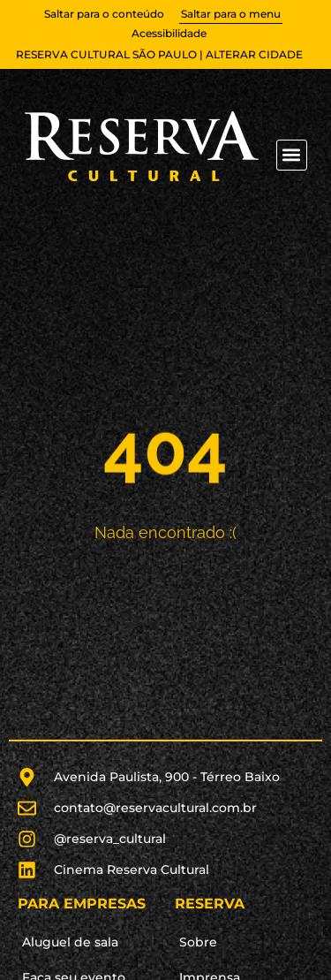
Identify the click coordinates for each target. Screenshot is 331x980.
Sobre (198, 942)
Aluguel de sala (70, 942)
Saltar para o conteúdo (104, 14)
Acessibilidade (169, 33)
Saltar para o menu (231, 14)
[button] (292, 155)
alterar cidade (254, 54)
